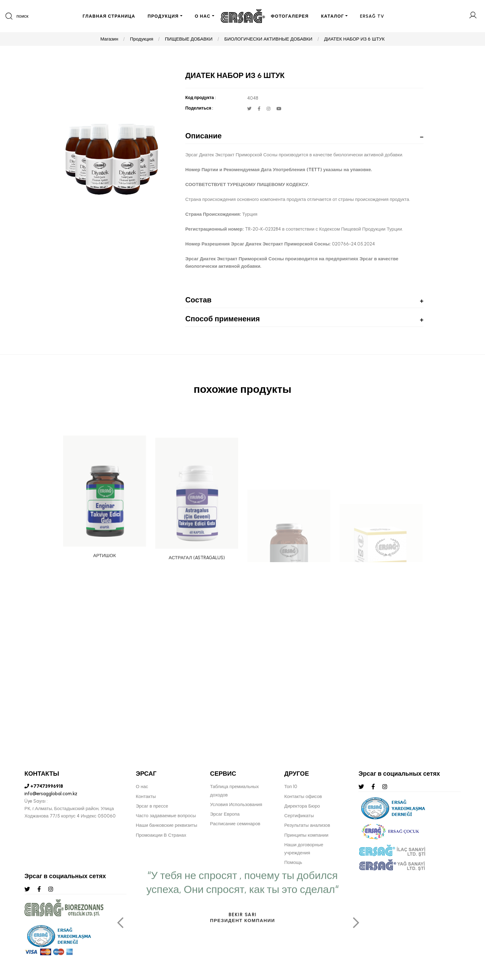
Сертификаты (299, 816)
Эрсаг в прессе (152, 806)
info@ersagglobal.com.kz (51, 794)
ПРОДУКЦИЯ (163, 16)
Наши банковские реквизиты (167, 825)
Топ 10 (291, 787)
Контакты (146, 796)
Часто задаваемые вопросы (166, 816)
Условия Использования (236, 804)
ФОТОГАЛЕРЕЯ (290, 16)
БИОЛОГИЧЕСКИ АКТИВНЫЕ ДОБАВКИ (268, 39)
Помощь (293, 862)
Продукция (142, 39)
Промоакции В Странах (161, 835)
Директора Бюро (302, 806)
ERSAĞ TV (372, 16)
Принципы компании (306, 835)
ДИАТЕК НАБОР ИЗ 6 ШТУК (354, 39)
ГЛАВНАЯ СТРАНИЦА (109, 16)
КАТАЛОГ (333, 16)
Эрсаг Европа (225, 814)
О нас (142, 787)
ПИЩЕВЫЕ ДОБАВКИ (189, 39)
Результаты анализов (307, 825)
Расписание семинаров (235, 824)
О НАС (203, 16)
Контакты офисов (303, 796)
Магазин (109, 39)
